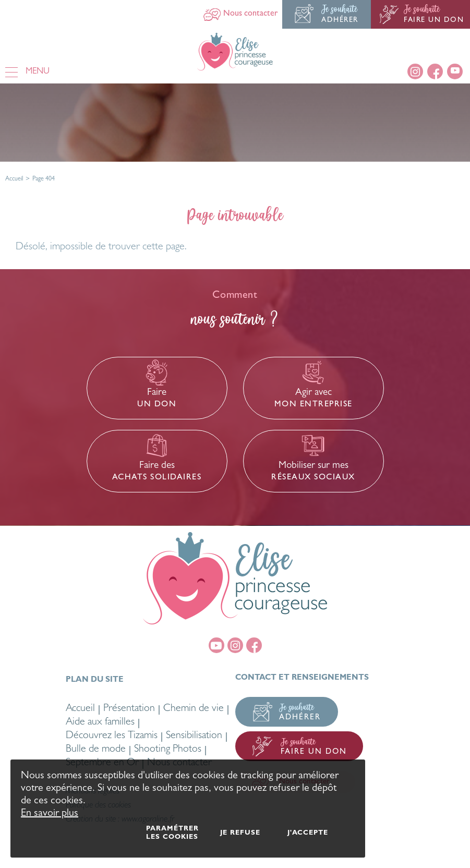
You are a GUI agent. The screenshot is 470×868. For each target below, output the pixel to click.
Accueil (14, 179)
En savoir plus (50, 814)
